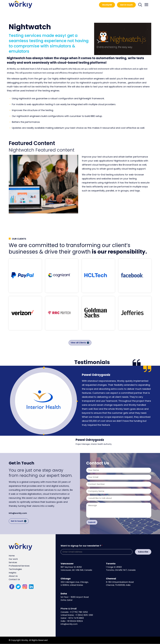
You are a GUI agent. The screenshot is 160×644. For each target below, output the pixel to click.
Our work (13, 559)
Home (12, 556)
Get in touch (126, 5)
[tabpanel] (43, 401)
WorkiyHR (107, 5)
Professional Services (19, 566)
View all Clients (78, 343)
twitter (18, 587)
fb (12, 587)
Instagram (25, 587)
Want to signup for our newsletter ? (81, 546)
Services (13, 562)
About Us (13, 576)
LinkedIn (31, 587)
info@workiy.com (18, 513)
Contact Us (14, 579)
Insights (12, 573)
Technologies (15, 569)
